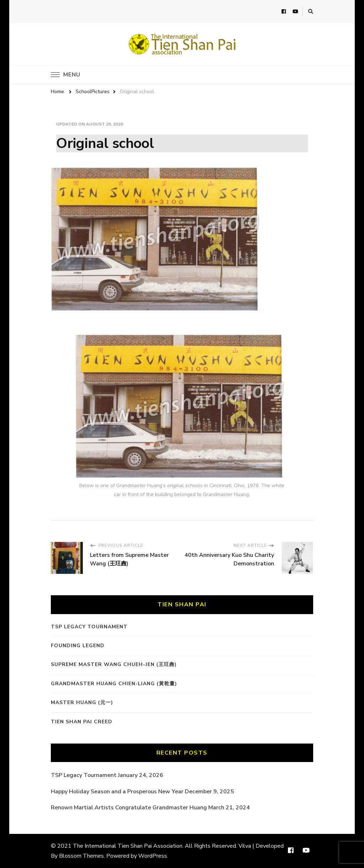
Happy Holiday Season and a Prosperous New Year (117, 792)
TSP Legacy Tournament (89, 627)
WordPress (153, 856)
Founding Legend (78, 646)
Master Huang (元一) (82, 702)
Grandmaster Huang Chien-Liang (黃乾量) (114, 684)
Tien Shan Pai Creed (82, 722)
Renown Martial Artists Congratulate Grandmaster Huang (129, 808)
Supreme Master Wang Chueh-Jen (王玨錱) (114, 664)
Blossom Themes (81, 856)
